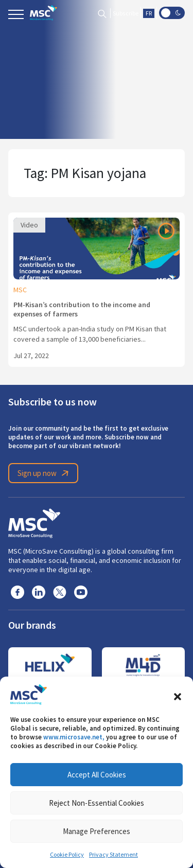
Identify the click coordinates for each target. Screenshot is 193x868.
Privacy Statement (113, 855)
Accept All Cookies (97, 775)
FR (149, 13)
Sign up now (45, 473)
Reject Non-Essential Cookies (97, 803)
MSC (20, 290)
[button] (178, 695)
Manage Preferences (97, 831)
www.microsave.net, (74, 737)
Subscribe (126, 13)
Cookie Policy (67, 855)
